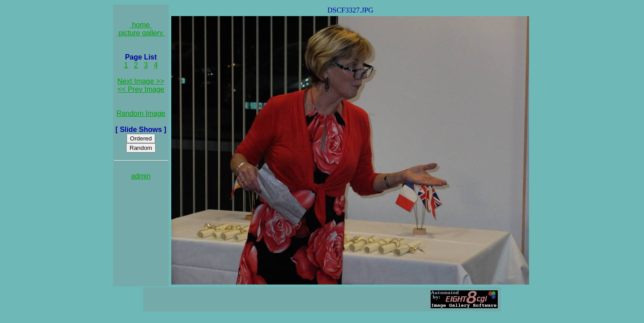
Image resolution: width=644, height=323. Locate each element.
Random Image (141, 113)
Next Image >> (141, 81)
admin (141, 176)
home (141, 25)
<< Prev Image (141, 89)
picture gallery (141, 33)
